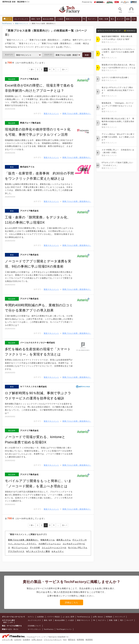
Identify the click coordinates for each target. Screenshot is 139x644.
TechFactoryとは (84, 617)
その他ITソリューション (50, 544)
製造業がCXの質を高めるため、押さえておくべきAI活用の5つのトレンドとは (119, 68)
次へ (64, 69)
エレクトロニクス (21, 19)
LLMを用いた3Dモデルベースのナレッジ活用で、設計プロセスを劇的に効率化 (119, 54)
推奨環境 (89, 640)
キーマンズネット (34, 629)
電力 (112, 19)
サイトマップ (120, 617)
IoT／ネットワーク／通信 (38, 551)
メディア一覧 (7, 640)
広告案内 (26, 640)
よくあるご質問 (68, 617)
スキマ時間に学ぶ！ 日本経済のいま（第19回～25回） (119, 153)
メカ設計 (60, 19)
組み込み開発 (48, 19)
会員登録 (40, 617)
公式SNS (18, 640)
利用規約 (109, 617)
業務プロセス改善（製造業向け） (77, 113)
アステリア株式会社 (29, 79)
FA (84, 19)
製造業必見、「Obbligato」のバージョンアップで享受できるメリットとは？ (119, 107)
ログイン (31, 617)
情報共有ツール (48, 540)
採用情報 (80, 640)
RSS (65, 640)
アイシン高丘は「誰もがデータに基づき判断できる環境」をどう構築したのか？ (119, 139)
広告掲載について (34, 626)
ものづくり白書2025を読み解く (119, 79)
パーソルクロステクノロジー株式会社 (38, 343)
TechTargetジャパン (64, 629)
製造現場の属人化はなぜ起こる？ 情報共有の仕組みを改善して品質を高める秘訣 (119, 123)
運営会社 (72, 640)
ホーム (9, 19)
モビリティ (92, 19)
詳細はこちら (72, 602)
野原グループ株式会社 (30, 123)
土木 (134, 19)
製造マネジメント (73, 19)
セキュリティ (58, 551)
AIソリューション (20, 547)
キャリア (120, 19)
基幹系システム (64, 540)
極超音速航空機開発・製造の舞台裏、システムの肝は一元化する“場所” (119, 39)
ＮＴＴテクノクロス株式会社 (34, 387)
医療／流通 (104, 19)
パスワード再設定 (53, 617)
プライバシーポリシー (53, 640)
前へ (32, 69)
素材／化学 (36, 19)
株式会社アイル (27, 167)
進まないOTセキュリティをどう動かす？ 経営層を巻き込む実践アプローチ (119, 92)
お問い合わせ (98, 617)
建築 (128, 19)
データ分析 (35, 547)
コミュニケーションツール (54, 547)
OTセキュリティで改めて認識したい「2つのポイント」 (119, 166)
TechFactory (7, 23)
